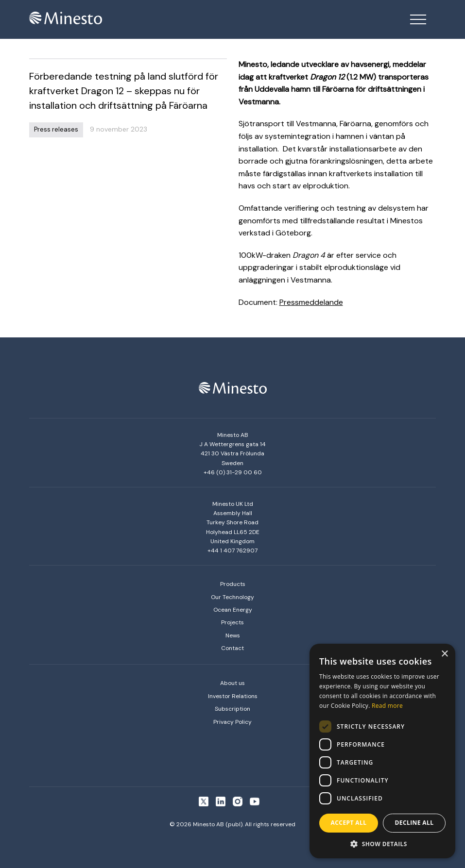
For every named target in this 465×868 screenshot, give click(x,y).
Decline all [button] (414, 823)
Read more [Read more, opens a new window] (387, 706)
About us (232, 683)
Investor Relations (233, 696)
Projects (232, 622)
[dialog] (382, 751)
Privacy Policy (232, 722)
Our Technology (232, 597)
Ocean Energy (233, 610)
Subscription (232, 709)
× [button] (444, 654)
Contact (232, 648)
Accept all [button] (349, 823)
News (233, 635)
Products (233, 584)
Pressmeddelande (311, 302)
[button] (382, 844)
